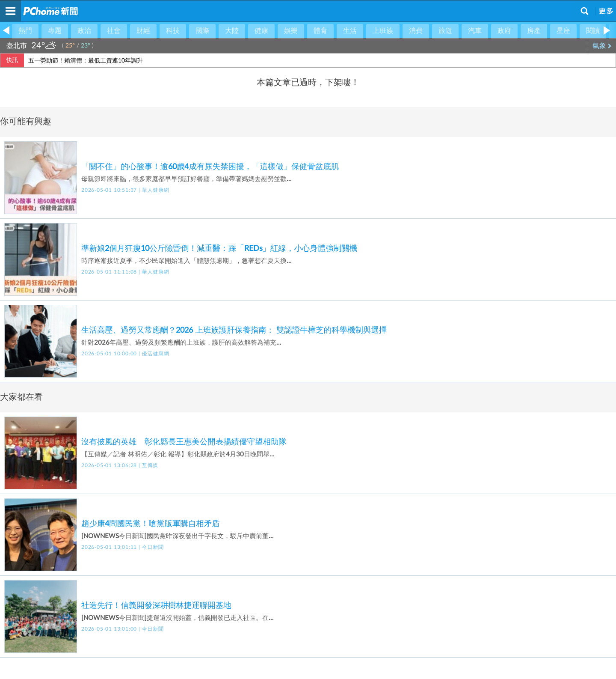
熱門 (25, 31)
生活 (350, 31)
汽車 (475, 31)
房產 (534, 31)
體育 (320, 31)
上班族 (383, 31)
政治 (84, 31)
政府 (504, 31)
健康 (261, 31)
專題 (55, 31)
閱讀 (593, 31)
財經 (143, 31)
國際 (202, 31)
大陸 (232, 31)
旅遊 (445, 31)
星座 (563, 31)
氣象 (602, 46)
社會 (114, 31)
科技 (173, 31)
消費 (416, 31)
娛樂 (291, 31)
